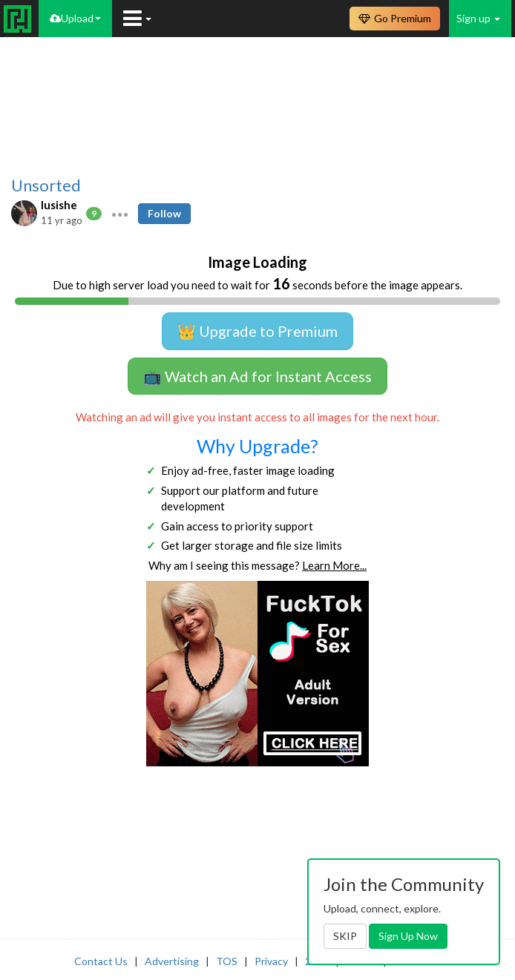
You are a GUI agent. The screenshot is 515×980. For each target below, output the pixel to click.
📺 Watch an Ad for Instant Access (257, 376)
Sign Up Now (408, 936)
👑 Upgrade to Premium (257, 331)
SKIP (345, 936)
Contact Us (101, 961)
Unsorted (46, 185)
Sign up (478, 18)
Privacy (271, 961)
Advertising (172, 961)
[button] (120, 214)
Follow (164, 213)
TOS (227, 961)
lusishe (59, 205)
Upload (75, 18)
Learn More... (334, 565)
